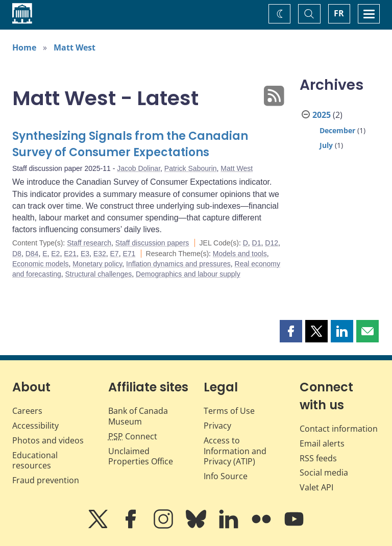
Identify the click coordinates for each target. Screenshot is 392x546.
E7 (115, 254)
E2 (55, 254)
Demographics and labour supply (188, 274)
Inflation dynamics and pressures (178, 264)
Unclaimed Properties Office (141, 456)
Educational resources (35, 461)
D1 (257, 243)
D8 (17, 254)
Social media (324, 473)
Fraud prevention (46, 480)
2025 (322, 115)
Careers (27, 411)
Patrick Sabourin (191, 168)
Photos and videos (48, 440)
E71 (129, 254)
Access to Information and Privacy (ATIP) (235, 451)
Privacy (217, 426)
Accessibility (35, 426)
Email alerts (322, 443)
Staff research (89, 243)
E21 (70, 254)
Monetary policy (97, 264)
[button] (291, 331)
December (337, 130)
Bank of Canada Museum (138, 416)
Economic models (41, 264)
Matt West (75, 47)
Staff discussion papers (152, 243)
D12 (272, 243)
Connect (133, 436)
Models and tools (240, 254)
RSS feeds (318, 458)
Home (24, 47)
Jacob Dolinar (139, 168)
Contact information (339, 429)
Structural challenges (99, 274)
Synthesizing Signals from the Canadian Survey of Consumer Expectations (130, 144)
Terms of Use (229, 411)
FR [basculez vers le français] (339, 13)
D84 (32, 254)
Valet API (316, 487)
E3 (85, 254)
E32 (100, 254)
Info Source (226, 476)
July (326, 145)
